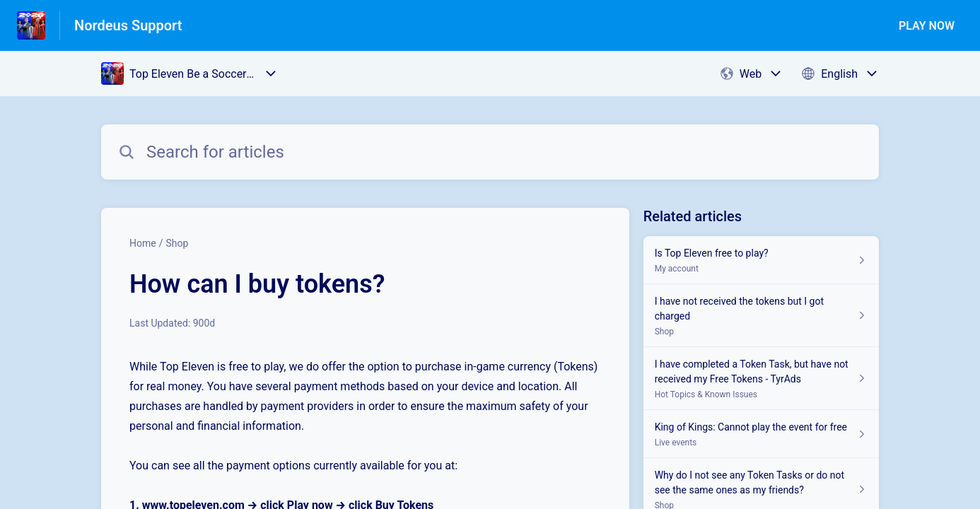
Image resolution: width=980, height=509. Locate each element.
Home (143, 243)
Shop (177, 243)
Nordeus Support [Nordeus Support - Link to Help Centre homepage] (128, 25)
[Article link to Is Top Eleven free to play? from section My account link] (761, 260)
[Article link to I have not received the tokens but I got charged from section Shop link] (761, 316)
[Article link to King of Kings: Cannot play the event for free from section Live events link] (761, 434)
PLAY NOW (927, 26)
